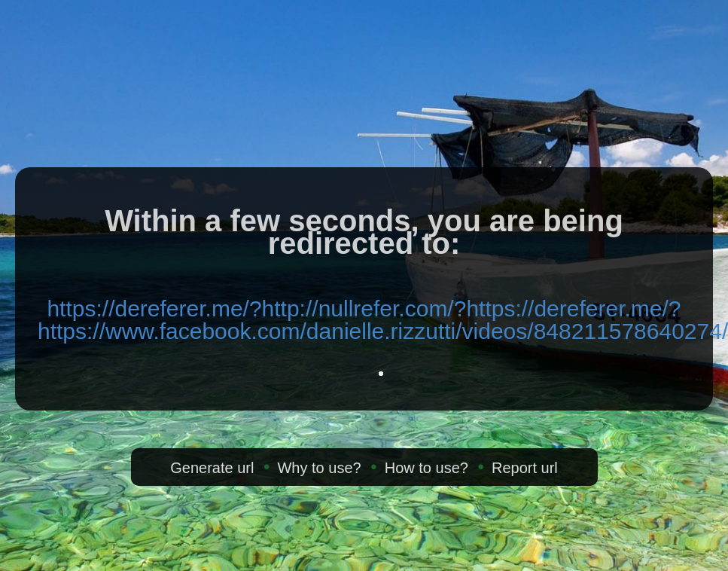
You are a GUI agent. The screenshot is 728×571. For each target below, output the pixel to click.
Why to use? (319, 468)
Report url (525, 468)
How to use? (426, 468)
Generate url (212, 468)
